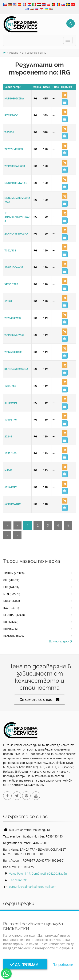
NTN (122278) (12, 594)
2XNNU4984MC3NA (16, 234)
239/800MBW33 (14, 335)
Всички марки (61, 641)
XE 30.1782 (11, 284)
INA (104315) (11, 608)
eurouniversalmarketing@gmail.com (33, 887)
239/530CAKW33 (15, 166)
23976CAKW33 (13, 352)
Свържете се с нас (39, 700)
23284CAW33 (13, 318)
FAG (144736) (11, 587)
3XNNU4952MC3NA (16, 369)
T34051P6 (11, 420)
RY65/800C (11, 115)
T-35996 (9, 132)
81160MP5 (11, 403)
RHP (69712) (11, 629)
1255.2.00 (10, 453)
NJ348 (8, 470)
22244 (8, 436)
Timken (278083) (14, 573)
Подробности (63, 965)
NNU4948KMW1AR (16, 183)
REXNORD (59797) (14, 636)
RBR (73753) (11, 622)
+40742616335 (19, 880)
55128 (8, 301)
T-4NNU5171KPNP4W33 (17, 217)
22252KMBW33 (14, 149)
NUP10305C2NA (14, 98)
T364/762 (10, 386)
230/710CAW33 (14, 267)
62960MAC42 (13, 504)
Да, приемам (25, 965)
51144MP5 (11, 487)
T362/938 (10, 250)
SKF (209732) (11, 580)
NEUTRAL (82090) (14, 615)
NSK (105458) (12, 601)
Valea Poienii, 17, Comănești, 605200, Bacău (38, 874)
